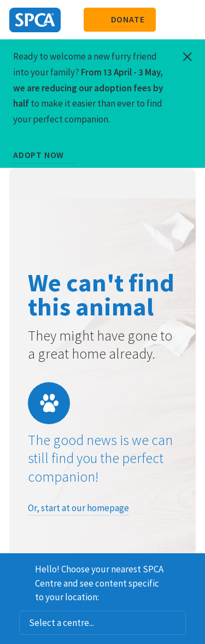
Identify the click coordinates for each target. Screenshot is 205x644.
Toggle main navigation (188, 20)
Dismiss (192, 567)
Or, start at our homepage (78, 508)
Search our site (169, 20)
